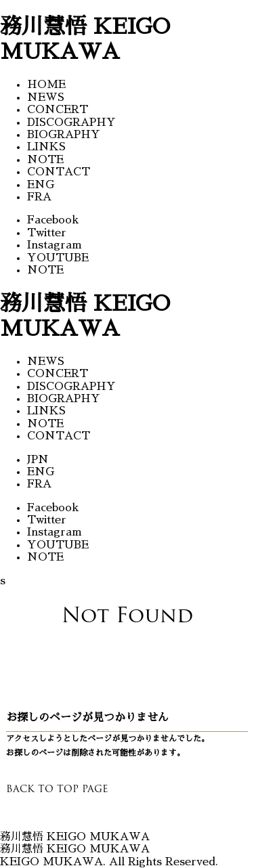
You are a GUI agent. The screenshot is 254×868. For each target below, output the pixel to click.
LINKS (46, 147)
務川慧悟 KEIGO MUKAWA (75, 849)
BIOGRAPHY (64, 135)
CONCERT (58, 110)
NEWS (46, 97)
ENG (41, 185)
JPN (38, 460)
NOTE (45, 160)
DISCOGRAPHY (71, 123)
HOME (46, 85)
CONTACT (59, 172)
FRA (39, 197)
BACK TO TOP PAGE (57, 789)
